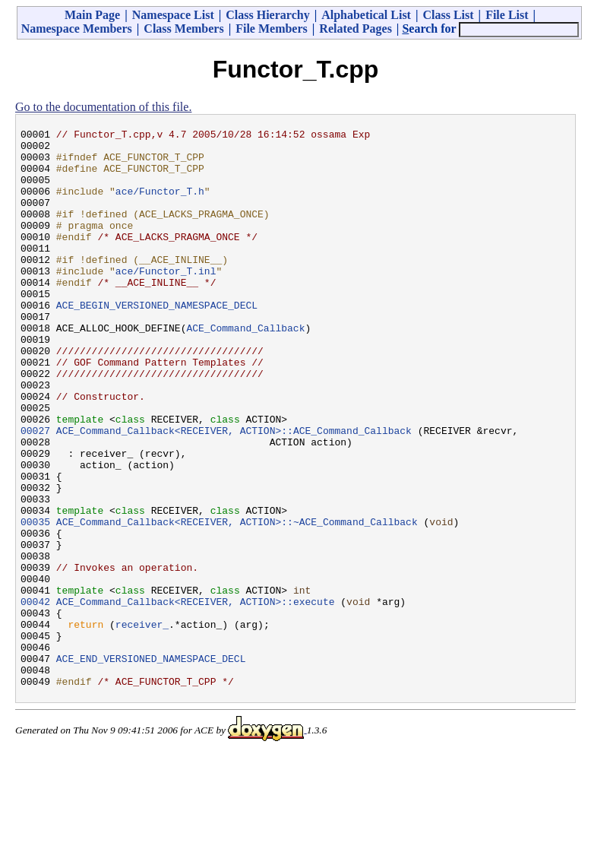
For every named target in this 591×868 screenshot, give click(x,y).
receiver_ (142, 724)
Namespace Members (77, 29)
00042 (35, 697)
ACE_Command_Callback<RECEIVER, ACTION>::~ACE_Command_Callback (237, 601)
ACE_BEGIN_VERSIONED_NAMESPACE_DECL (157, 341)
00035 (35, 601)
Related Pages (356, 29)
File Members (272, 29)
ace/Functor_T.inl (166, 300)
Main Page (92, 15)
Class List (448, 15)
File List (507, 15)
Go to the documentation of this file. (103, 107)
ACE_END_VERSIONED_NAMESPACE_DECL (151, 765)
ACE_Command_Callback (245, 369)
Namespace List (173, 15)
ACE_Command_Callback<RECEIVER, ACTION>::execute (196, 697)
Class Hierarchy (267, 15)
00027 (35, 492)
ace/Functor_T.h (160, 204)
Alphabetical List (366, 15)
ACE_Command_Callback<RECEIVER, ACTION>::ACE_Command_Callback (234, 492)
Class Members (183, 29)
